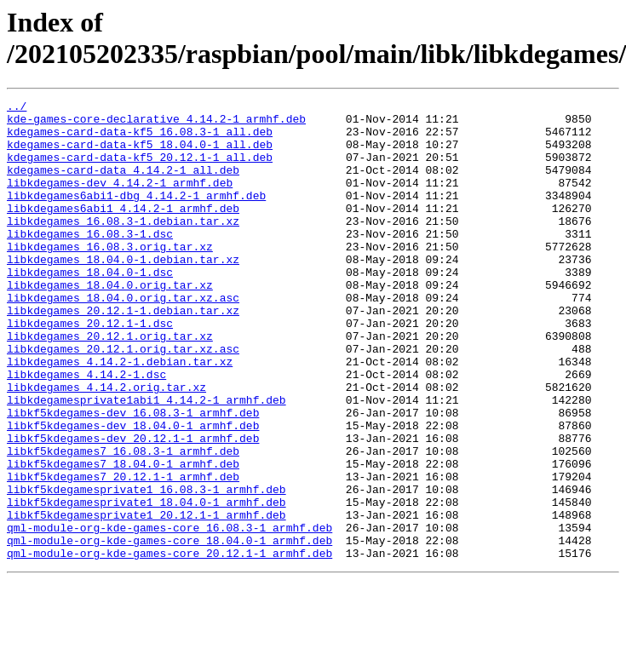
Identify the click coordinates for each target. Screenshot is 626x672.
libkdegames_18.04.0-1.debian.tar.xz (123, 292)
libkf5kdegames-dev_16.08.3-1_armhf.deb (133, 476)
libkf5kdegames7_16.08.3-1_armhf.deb (123, 522)
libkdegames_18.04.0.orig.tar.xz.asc (123, 338)
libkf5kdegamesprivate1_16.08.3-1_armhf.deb (146, 568)
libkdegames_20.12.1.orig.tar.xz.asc (123, 399)
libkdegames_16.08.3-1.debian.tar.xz (123, 246)
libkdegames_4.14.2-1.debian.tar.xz (120, 415)
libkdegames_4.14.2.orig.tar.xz (106, 445)
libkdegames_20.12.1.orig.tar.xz (110, 384)
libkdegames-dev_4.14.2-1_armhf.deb (120, 200)
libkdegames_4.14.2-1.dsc (86, 430)
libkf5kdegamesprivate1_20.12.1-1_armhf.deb (146, 599)
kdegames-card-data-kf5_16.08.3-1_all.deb (140, 139)
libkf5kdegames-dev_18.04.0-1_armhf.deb (133, 491)
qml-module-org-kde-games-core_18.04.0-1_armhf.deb (169, 629)
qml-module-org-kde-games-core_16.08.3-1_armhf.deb (169, 614)
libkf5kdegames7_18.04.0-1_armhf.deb (123, 537)
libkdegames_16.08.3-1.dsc (90, 261)
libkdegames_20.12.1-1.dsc (90, 369)
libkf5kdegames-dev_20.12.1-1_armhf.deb (133, 507)
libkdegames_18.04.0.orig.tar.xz (110, 323)
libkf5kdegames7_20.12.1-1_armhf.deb (123, 553)
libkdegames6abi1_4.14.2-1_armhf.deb (123, 231)
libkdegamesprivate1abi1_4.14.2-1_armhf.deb (146, 461)
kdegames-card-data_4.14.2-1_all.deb (123, 185)
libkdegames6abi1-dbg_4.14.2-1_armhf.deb (136, 215)
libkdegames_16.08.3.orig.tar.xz (110, 277)
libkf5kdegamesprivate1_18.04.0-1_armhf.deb (146, 583)
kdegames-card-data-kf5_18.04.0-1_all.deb (140, 154)
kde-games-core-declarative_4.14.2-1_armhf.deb (156, 123)
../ (17, 108)
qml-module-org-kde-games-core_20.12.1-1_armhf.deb (169, 645)
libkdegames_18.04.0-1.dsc (90, 307)
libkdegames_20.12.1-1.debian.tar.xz (123, 353)
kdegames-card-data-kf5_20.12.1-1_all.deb (140, 169)
